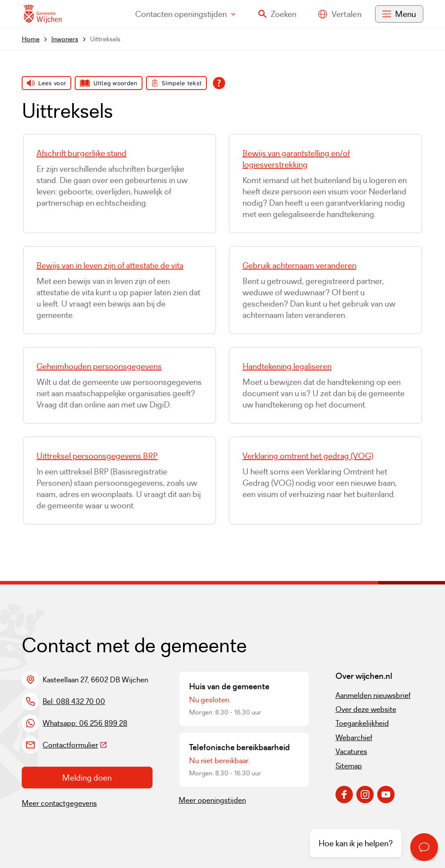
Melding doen (87, 778)
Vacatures (351, 751)
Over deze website (366, 709)
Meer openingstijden (212, 800)
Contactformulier (75, 745)
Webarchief (354, 738)
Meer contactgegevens (59, 803)
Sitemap (349, 766)
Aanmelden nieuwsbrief (373, 695)
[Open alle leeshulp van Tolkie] (219, 83)
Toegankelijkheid (362, 723)
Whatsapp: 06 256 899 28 (85, 723)
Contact (185, 14)
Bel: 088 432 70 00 (74, 701)
